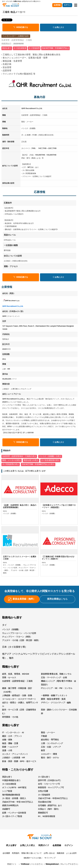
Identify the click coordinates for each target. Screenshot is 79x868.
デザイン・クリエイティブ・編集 (56, 703)
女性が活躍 (43, 791)
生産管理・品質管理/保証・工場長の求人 (19, 456)
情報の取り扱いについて (32, 853)
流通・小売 (7, 751)
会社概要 (6, 853)
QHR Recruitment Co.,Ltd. (13, 306)
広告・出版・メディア (51, 747)
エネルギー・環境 (49, 754)
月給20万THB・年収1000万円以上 (18, 802)
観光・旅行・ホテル (50, 758)
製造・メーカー (48, 733)
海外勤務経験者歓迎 (11, 795)
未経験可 (6, 809)
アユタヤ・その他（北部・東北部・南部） (21, 640)
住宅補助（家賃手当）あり (50, 806)
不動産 (44, 736)
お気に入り (58, 27)
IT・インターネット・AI (13, 733)
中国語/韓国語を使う (11, 781)
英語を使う (7, 777)
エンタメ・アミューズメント (15, 754)
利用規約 (16, 853)
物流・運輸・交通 (10, 743)
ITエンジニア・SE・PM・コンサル (57, 688)
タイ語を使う (44, 777)
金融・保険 (7, 740)
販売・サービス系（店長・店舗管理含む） (19, 712)
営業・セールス (9, 678)
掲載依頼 (60, 853)
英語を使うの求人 (31, 460)
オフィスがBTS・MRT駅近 (14, 788)
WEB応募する (21, 27)
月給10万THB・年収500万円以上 (53, 798)
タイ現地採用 (44, 795)
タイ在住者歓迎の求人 (50, 460)
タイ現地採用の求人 (11, 464)
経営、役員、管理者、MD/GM (16, 674)
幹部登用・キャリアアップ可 (51, 788)
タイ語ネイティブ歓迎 (12, 816)
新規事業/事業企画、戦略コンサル (56, 674)
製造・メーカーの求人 (12, 460)
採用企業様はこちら (57, 599)
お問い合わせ (49, 853)
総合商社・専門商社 (50, 740)
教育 (43, 751)
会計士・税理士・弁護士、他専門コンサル (20, 704)
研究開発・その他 (10, 717)
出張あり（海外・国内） (49, 809)
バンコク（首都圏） (11, 630)
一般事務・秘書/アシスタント (54, 696)
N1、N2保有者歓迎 (47, 816)
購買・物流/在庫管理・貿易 (53, 699)
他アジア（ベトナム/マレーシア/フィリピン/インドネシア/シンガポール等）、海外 (39, 656)
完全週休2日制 (45, 802)
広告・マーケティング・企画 (54, 678)
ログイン (67, 5)
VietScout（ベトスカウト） (32, 864)
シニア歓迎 (7, 791)
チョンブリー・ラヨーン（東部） (17, 637)
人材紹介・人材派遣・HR (14, 758)
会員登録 (57, 5)
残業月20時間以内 (10, 806)
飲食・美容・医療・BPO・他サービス (19, 761)
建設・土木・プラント (12, 736)
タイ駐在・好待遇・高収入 (14, 798)
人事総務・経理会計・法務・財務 (17, 696)
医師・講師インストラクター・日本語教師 (59, 712)
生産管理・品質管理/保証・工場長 (17, 681)
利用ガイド (44, 845)
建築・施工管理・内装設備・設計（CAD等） (17, 690)
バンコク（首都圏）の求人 (50, 456)
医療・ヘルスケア (10, 747)
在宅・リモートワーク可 (49, 784)
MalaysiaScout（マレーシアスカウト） (62, 864)
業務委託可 (43, 813)
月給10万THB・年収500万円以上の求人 (38, 464)
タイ (4, 625)
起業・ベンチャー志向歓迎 (14, 813)
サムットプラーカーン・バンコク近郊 (19, 633)
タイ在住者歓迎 (9, 784)
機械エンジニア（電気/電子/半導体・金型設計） (59, 683)
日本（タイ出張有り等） (15, 647)
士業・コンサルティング (52, 743)
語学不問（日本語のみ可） (50, 781)
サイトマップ (50, 858)
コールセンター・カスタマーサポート (19, 699)
